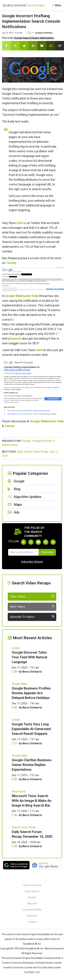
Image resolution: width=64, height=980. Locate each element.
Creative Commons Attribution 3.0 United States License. (32, 963)
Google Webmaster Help (21, 296)
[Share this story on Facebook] (6, 46)
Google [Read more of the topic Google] (16, 648)
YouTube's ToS (32, 972)
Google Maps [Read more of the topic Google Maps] (20, 684)
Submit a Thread (32, 885)
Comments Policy (32, 910)
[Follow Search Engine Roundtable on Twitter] (31, 542)
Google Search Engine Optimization (34, 38)
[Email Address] (23, 552)
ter (13, 426)
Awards (32, 897)
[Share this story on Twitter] (15, 46)
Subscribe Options (32, 562)
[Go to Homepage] (24, 5)
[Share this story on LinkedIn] (33, 46)
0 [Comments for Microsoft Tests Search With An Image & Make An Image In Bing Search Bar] (15, 815)
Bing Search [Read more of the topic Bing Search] (19, 791)
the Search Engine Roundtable (34, 934)
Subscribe (47, 552)
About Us (32, 904)
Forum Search (32, 891)
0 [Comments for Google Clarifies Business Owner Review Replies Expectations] (15, 779)
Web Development (54, 949)
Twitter (11, 263)
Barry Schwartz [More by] (45, 33)
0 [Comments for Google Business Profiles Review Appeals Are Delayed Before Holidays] (15, 708)
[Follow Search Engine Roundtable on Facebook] (24, 542)
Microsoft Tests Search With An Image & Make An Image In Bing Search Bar (32, 801)
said (39, 350)
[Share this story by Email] (51, 46)
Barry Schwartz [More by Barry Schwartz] (32, 672)
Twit (8, 426)
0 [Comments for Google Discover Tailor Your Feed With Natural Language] (15, 672)
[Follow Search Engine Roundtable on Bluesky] (38, 542)
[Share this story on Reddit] (24, 46)
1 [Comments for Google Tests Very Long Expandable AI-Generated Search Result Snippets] (15, 743)
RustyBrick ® (32, 949)
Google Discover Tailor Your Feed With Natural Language (29, 657)
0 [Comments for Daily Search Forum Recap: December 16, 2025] (15, 846)
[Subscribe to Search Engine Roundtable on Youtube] (46, 542)
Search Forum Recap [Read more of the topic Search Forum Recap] (24, 827)
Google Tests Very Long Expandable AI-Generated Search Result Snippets (31, 729)
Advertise (32, 916)
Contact (32, 922)
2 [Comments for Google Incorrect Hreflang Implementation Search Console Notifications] (29, 33)
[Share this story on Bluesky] (42, 46)
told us (21, 223)
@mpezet (15, 338)
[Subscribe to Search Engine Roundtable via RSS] (53, 542)
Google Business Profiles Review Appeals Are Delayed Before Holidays (31, 693)
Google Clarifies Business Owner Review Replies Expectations (32, 765)
